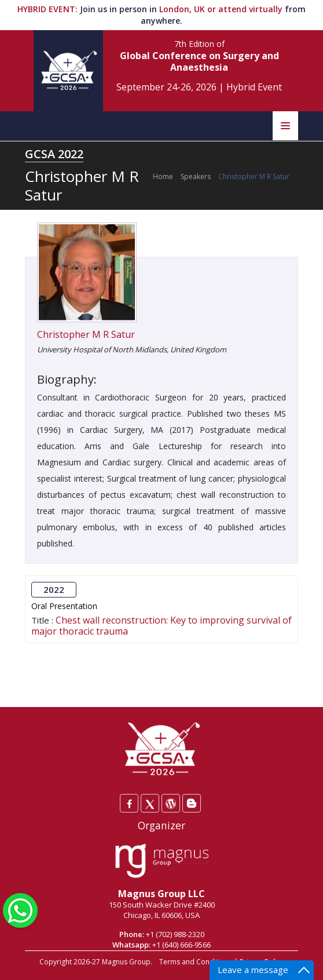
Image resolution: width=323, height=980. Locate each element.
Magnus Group (126, 962)
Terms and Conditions (196, 962)
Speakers (196, 176)
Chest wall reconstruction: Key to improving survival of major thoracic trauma (161, 626)
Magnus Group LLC (161, 894)
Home (163, 176)
